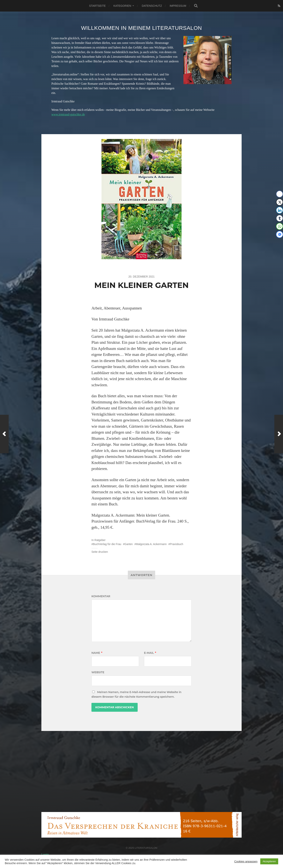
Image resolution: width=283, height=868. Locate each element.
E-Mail (150, 653)
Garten (129, 544)
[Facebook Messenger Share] (280, 234)
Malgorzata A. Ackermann (151, 544)
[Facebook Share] (280, 194)
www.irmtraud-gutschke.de (68, 114)
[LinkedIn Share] (280, 210)
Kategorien (122, 6)
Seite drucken (100, 552)
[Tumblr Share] (280, 218)
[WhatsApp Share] (280, 226)
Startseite (97, 6)
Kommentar (101, 596)
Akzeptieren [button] (269, 861)
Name (97, 653)
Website (98, 672)
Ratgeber (100, 540)
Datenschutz (152, 6)
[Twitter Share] (280, 202)
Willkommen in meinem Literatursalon (141, 28)
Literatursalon (146, 848)
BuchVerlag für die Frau (107, 544)
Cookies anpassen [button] (246, 861)
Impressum (178, 6)
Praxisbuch (176, 544)
